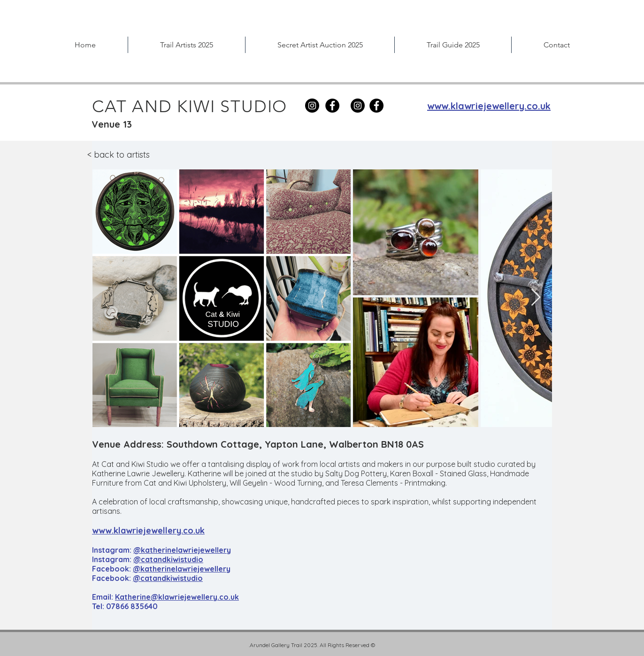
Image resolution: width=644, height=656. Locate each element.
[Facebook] (332, 106)
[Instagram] (358, 106)
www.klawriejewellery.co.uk (148, 530)
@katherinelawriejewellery (182, 550)
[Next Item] (536, 298)
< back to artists (119, 155)
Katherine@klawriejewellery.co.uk (177, 597)
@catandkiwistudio (168, 559)
